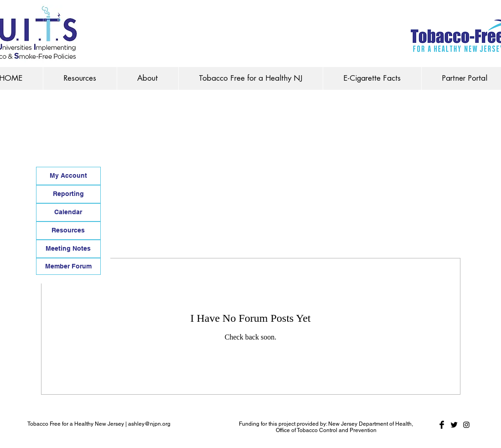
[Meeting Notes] (68, 249)
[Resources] (68, 231)
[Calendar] (68, 212)
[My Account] (68, 176)
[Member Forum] (68, 266)
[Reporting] (68, 194)
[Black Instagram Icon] (466, 425)
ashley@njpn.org (149, 424)
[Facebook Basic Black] (442, 425)
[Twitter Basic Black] (454, 425)
